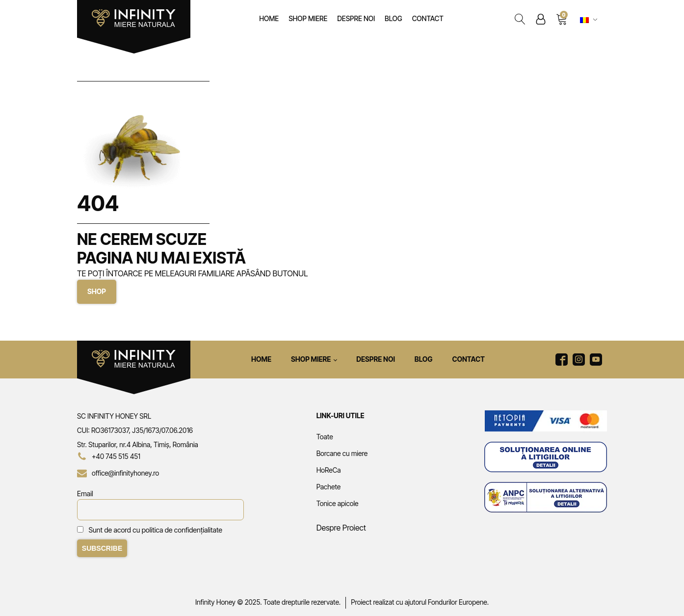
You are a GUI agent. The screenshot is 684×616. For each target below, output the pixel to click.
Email (85, 494)
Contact (428, 18)
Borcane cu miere (342, 453)
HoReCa (329, 470)
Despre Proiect (341, 528)
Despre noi (356, 18)
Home (269, 18)
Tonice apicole (338, 503)
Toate (325, 437)
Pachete (329, 487)
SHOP (97, 291)
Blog (394, 18)
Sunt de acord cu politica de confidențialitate (156, 530)
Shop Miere (308, 18)
